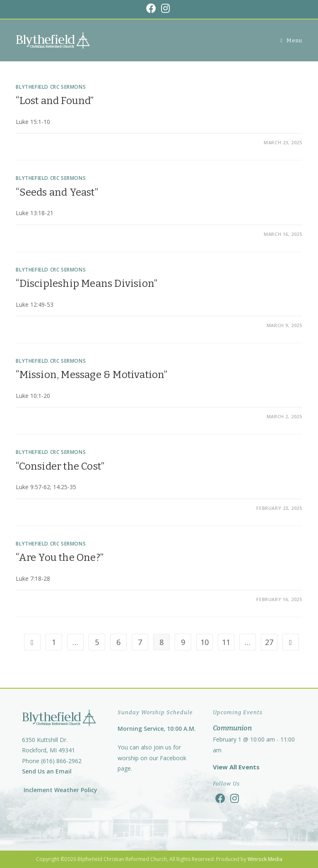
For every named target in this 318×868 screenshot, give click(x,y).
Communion (232, 728)
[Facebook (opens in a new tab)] (152, 8)
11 (226, 642)
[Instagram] (235, 798)
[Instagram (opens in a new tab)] (165, 8)
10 (205, 642)
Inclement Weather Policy (60, 790)
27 (269, 642)
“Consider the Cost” (60, 466)
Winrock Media (265, 859)
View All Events (236, 767)
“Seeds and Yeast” (57, 192)
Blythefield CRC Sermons (51, 87)
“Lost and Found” (55, 101)
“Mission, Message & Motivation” (92, 375)
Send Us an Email (47, 771)
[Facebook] (220, 798)
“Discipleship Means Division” (87, 284)
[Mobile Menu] (291, 40)
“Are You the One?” (60, 558)
